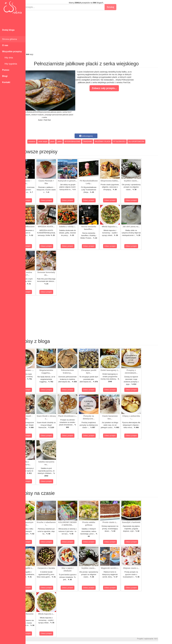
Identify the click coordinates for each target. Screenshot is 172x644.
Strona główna (10, 39)
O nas (5, 45)
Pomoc (6, 70)
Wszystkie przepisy (12, 51)
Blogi (5, 76)
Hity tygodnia (10, 64)
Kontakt (6, 82)
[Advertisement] (99, 32)
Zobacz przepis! (38, 200)
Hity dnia (8, 58)
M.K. (169, 639)
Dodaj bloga (8, 30)
